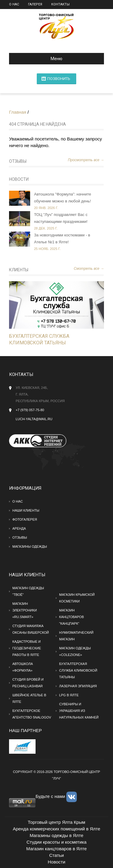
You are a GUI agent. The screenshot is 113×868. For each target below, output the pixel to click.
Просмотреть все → (86, 160)
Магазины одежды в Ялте (56, 835)
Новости (19, 179)
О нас (14, 4)
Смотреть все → (89, 269)
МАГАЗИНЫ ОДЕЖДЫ (30, 546)
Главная (18, 112)
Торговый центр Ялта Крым (56, 822)
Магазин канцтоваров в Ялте (56, 849)
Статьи (56, 855)
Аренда (19, 528)
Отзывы (18, 161)
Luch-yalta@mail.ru (34, 419)
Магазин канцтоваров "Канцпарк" (71, 617)
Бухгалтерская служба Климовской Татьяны (78, 670)
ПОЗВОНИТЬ (59, 79)
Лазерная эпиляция (78, 686)
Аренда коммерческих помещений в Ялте (56, 829)
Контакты (60, 4)
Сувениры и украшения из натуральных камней (79, 711)
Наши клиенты (26, 510)
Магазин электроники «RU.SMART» (25, 610)
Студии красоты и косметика (56, 842)
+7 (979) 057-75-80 (30, 410)
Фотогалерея (25, 519)
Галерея (35, 4)
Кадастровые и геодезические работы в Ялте (27, 648)
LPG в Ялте (69, 695)
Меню (38, 59)
